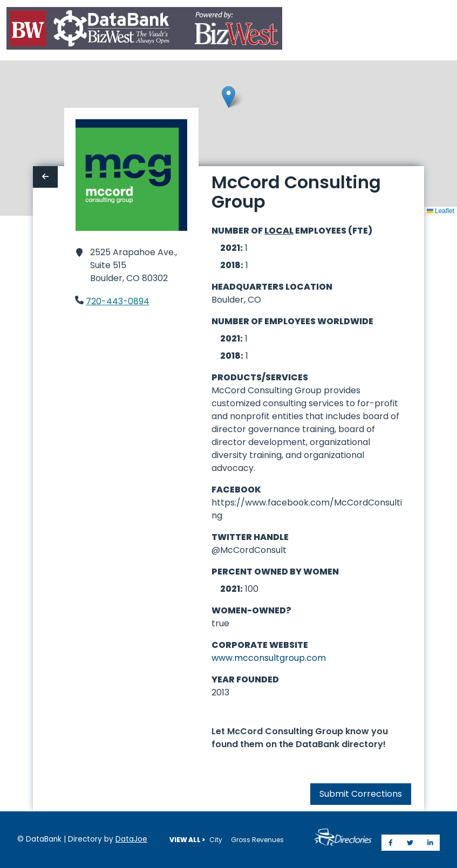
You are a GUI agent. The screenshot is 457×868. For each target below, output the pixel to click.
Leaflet (441, 211)
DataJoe (131, 839)
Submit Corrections (361, 794)
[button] (228, 97)
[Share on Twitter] (410, 843)
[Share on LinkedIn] (430, 843)
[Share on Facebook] (391, 843)
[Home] (144, 30)
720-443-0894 (118, 301)
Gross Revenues (257, 840)
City (216, 840)
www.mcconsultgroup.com (269, 658)
